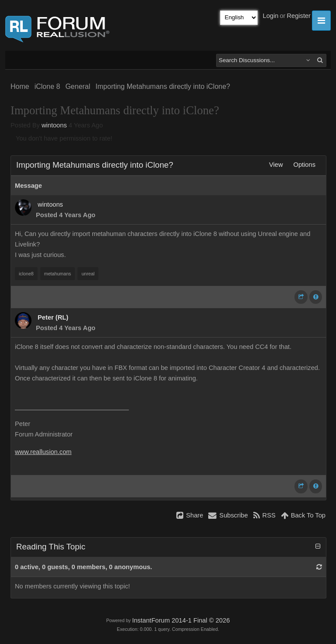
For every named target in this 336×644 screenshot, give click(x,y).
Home (20, 86)
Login (271, 16)
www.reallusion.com (43, 452)
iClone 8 (47, 86)
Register (299, 16)
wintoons (54, 125)
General (78, 86)
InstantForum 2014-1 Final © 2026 (181, 620)
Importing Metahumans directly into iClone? (163, 86)
